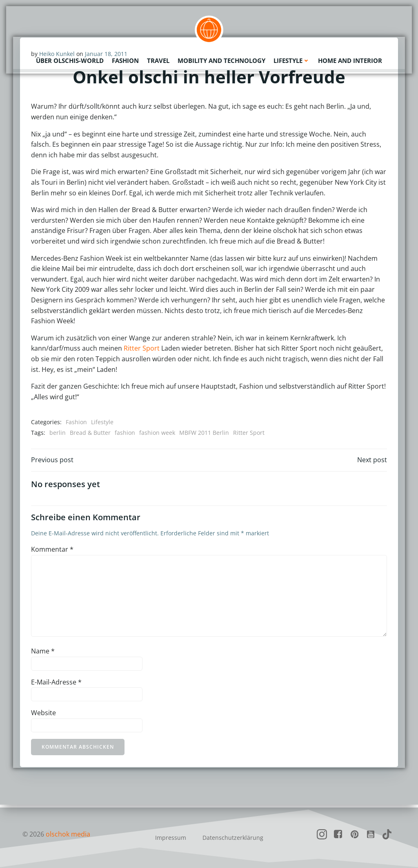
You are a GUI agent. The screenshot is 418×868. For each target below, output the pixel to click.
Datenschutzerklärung (233, 838)
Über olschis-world (70, 59)
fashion (125, 433)
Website (44, 716)
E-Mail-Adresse (57, 685)
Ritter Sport (142, 349)
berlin (58, 433)
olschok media (68, 834)
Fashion (125, 59)
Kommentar (53, 552)
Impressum (171, 838)
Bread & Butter (91, 433)
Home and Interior (350, 59)
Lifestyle (292, 59)
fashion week (158, 433)
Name (43, 654)
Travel (158, 59)
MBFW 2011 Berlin (205, 433)
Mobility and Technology (221, 59)
